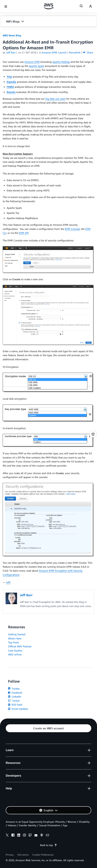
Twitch (14, 701)
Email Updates (18, 709)
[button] (48, 21)
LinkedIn (15, 697)
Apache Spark (36, 66)
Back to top (49, 845)
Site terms (23, 855)
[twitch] (30, 836)
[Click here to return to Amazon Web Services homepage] (49, 6)
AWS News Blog (12, 35)
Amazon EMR (32, 62)
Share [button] (88, 52)
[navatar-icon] (91, 6)
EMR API (24, 233)
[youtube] (36, 836)
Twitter (14, 689)
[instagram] (24, 836)
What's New (15, 638)
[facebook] (13, 836)
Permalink (74, 52)
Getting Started (17, 634)
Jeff (8, 582)
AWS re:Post (15, 654)
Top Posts (13, 642)
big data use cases (56, 99)
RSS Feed (15, 705)
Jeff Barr (11, 52)
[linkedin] (19, 836)
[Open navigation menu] (6, 6)
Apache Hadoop (61, 62)
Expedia (11, 82)
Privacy (10, 855)
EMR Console (72, 229)
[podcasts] (42, 836)
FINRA (10, 87)
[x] (7, 836)
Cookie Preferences (43, 855)
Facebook (15, 693)
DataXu (11, 92)
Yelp (9, 77)
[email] (47, 836)
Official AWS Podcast (20, 646)
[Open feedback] (93, 434)
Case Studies (15, 650)
